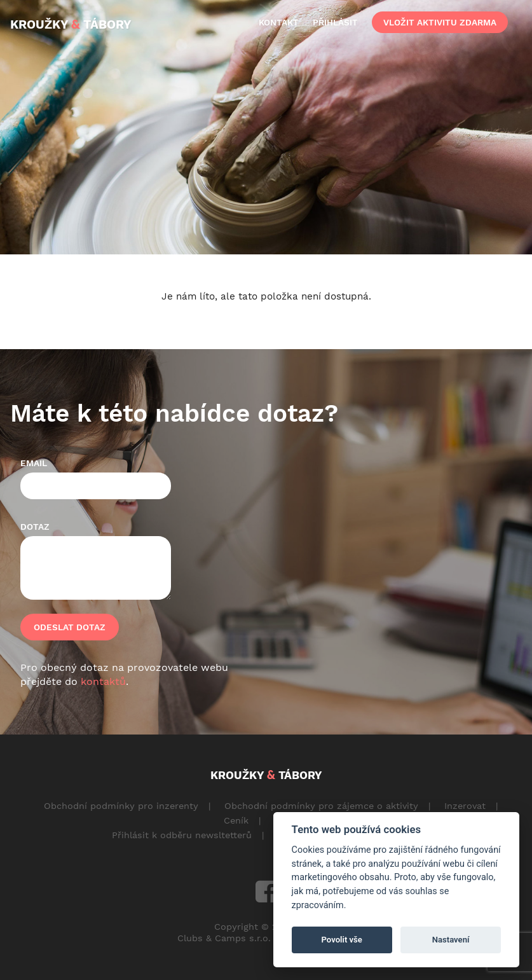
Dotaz (35, 527)
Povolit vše (342, 940)
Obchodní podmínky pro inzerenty (121, 806)
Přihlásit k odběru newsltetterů (182, 835)
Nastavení (451, 940)
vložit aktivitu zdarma (440, 22)
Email (34, 463)
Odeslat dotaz (70, 627)
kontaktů (103, 681)
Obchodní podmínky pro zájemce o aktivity (321, 806)
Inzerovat (465, 806)
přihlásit (335, 22)
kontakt (279, 22)
